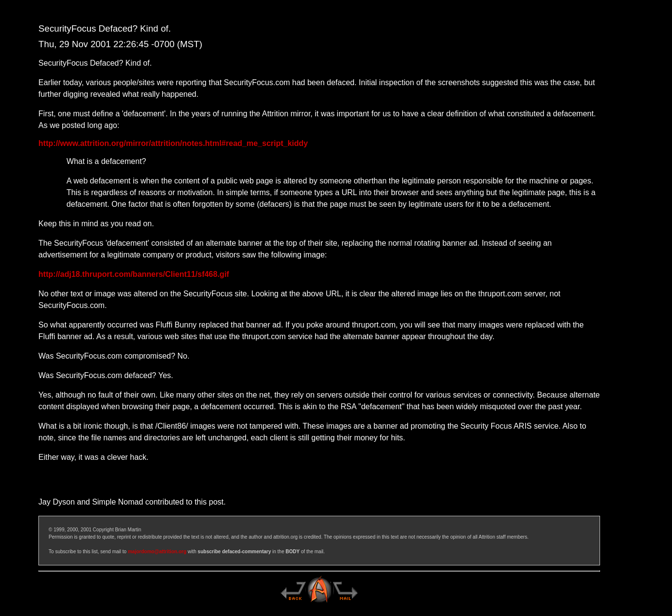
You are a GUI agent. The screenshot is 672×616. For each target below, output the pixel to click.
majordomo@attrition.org (157, 552)
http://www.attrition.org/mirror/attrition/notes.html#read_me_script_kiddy (173, 143)
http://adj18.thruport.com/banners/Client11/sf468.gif (134, 274)
